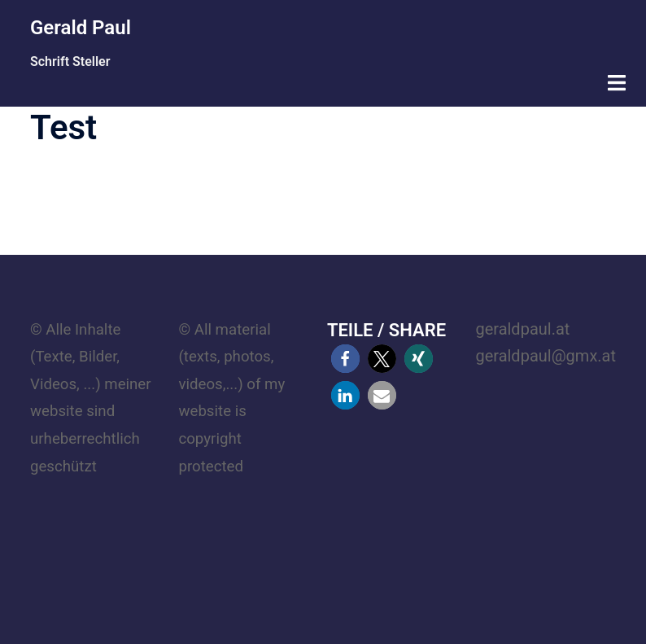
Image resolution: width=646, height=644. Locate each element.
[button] (345, 359)
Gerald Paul (81, 28)
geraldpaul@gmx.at (546, 356)
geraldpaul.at (522, 329)
